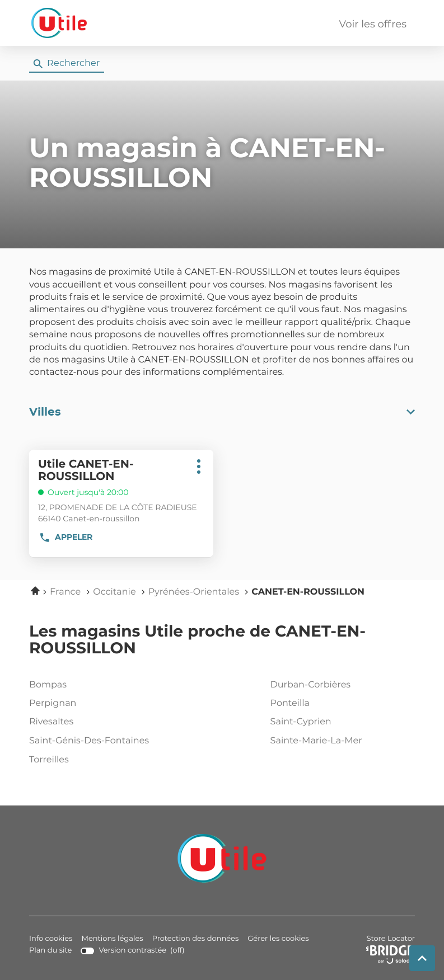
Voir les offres (373, 25)
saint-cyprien (340, 722)
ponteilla (340, 704)
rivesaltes (99, 722)
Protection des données (196, 939)
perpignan (99, 704)
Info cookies (51, 939)
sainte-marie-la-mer (340, 741)
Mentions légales (112, 939)
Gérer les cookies (278, 939)
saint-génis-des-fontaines (99, 741)
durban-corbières (340, 685)
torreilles (99, 760)
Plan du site (50, 951)
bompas (99, 685)
